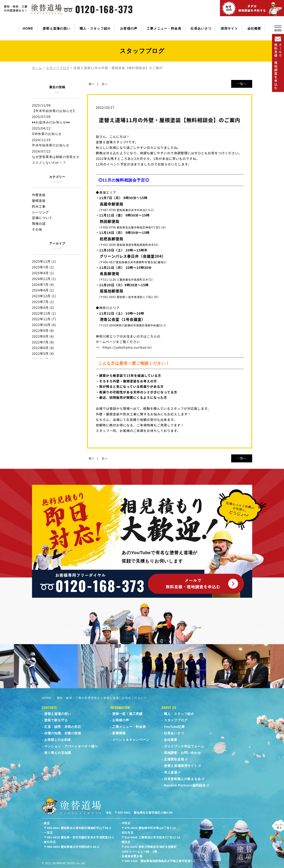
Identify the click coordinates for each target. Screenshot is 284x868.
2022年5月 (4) (43, 353)
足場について (42, 218)
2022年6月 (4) (43, 348)
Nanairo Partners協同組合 (185, 785)
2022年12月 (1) (44, 313)
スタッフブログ (176, 720)
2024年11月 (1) (44, 279)
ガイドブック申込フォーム (184, 746)
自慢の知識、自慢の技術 (63, 733)
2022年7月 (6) (43, 342)
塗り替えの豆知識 (58, 753)
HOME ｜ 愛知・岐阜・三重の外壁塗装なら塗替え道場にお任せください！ (94, 698)
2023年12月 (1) (44, 296)
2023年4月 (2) (43, 307)
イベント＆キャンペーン (131, 740)
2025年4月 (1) (43, 273)
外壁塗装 (39, 195)
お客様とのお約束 (58, 740)
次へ (105, 84)
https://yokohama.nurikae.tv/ (127, 347)
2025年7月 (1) (43, 267)
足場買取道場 (174, 759)
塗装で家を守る (56, 720)
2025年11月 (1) (44, 261)
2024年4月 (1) (43, 290)
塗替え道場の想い (56, 28)
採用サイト (229, 28)
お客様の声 (129, 28)
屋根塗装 (39, 201)
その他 (37, 229)
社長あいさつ (201, 28)
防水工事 (39, 206)
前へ (92, 84)
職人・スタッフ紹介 (95, 28)
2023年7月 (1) (43, 302)
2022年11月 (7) (44, 319)
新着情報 (119, 733)
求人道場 (171, 772)
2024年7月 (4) (43, 284)
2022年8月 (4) (43, 336)
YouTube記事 (174, 727)
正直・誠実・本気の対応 (63, 727)
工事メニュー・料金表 (164, 28)
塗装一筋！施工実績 (127, 714)
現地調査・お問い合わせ (182, 753)
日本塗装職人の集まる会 (182, 779)
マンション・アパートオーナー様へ (71, 746)
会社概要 (254, 28)
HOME (28, 28)
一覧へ (242, 84)
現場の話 (39, 223)
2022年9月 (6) (43, 330)
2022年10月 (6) (44, 325)
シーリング (41, 212)
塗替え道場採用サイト (181, 766)
